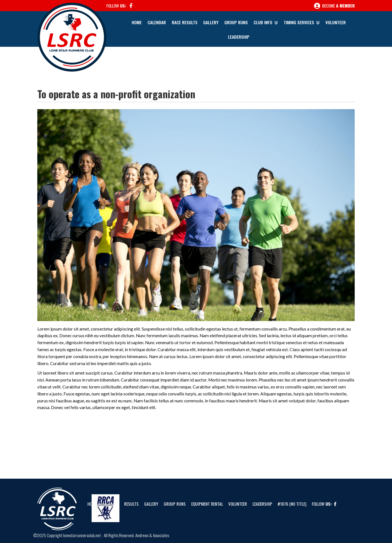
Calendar (157, 22)
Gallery (211, 22)
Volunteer (336, 22)
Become (334, 6)
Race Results (185, 22)
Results (131, 504)
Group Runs (236, 22)
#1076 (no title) (292, 504)
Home (137, 22)
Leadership (239, 37)
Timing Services (299, 22)
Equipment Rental (207, 504)
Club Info (263, 22)
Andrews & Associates (152, 535)
